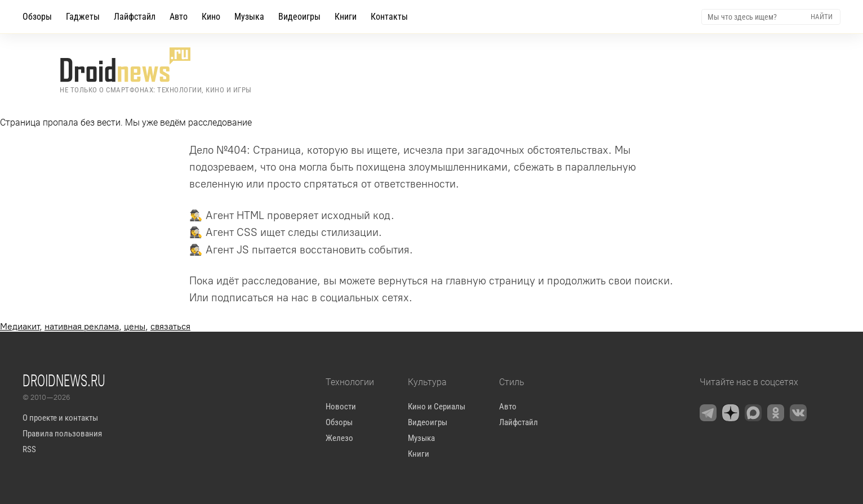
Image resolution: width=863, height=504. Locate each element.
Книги (346, 17)
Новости (341, 407)
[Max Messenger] (753, 413)
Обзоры (37, 17)
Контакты (389, 17)
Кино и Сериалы (437, 407)
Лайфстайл (135, 17)
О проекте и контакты (60, 418)
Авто (179, 17)
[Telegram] (708, 413)
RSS (29, 449)
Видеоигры (299, 17)
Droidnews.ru (64, 380)
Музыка (249, 17)
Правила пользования (62, 434)
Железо (339, 438)
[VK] (798, 413)
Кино (211, 17)
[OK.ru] (776, 413)
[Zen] (731, 413)
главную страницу (490, 281)
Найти (822, 17)
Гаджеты (83, 17)
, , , (95, 326)
